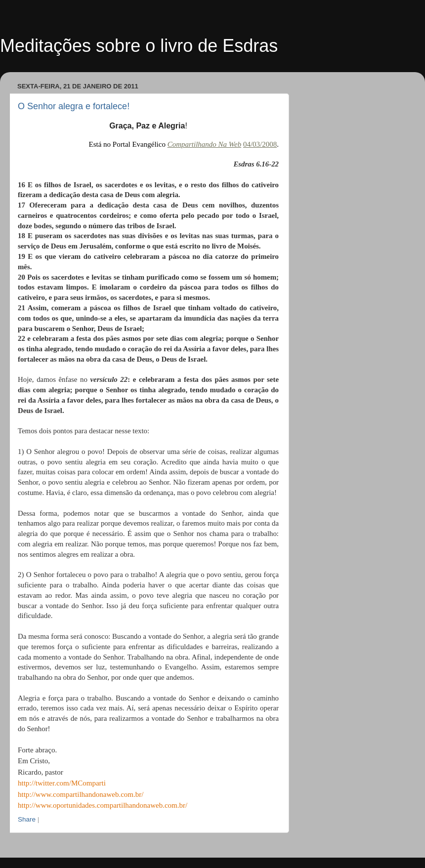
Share (27, 819)
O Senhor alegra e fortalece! (74, 106)
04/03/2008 (260, 144)
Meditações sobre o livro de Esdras (139, 46)
